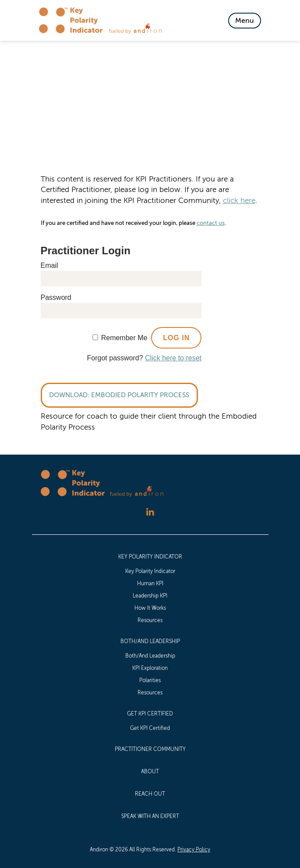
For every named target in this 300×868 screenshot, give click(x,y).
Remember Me (124, 338)
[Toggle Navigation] (245, 21)
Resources (150, 620)
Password (56, 297)
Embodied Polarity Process (140, 395)
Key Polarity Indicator (150, 557)
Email (49, 265)
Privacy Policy (194, 850)
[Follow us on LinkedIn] (150, 512)
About (150, 772)
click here (239, 201)
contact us (211, 223)
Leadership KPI (150, 596)
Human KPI (150, 583)
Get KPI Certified (150, 714)
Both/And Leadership (150, 641)
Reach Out (150, 794)
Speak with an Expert (150, 816)
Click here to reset (173, 358)
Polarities (150, 680)
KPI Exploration (150, 668)
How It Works (150, 608)
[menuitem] (150, 588)
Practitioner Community (150, 749)
